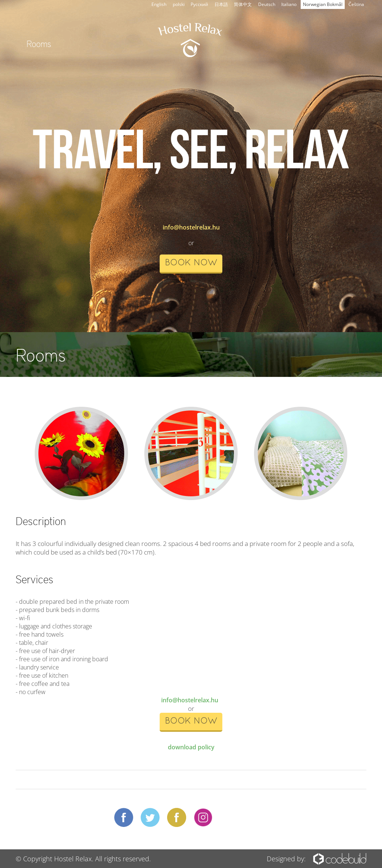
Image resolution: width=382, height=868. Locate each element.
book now (191, 263)
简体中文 (243, 4)
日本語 (221, 4)
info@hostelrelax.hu (191, 227)
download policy (191, 747)
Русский (199, 4)
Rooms (39, 43)
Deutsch (267, 4)
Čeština (356, 4)
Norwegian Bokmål (323, 4)
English (159, 4)
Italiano (289, 4)
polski (179, 4)
